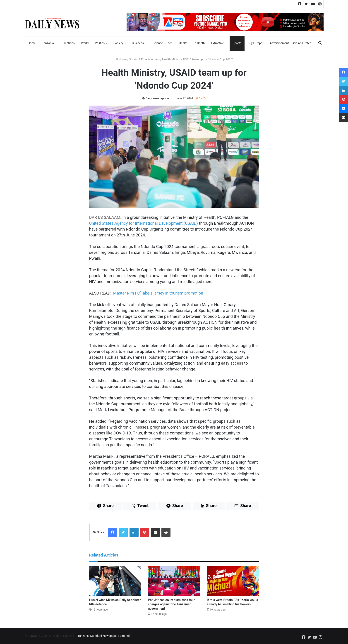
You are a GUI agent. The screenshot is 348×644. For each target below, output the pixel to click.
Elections (69, 43)
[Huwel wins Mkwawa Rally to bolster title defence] (115, 581)
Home (32, 43)
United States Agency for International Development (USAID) (144, 223)
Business (138, 43)
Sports (237, 43)
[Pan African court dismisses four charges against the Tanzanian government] (174, 581)
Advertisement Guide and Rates (290, 43)
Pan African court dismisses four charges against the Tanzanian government (171, 604)
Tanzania (48, 43)
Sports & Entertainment (144, 59)
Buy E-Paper (256, 43)
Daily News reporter (158, 98)
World (85, 43)
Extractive (217, 43)
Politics (100, 43)
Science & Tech (163, 43)
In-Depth (199, 43)
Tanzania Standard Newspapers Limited (104, 636)
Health (183, 43)
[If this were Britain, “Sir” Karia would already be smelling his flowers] (233, 581)
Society (118, 43)
